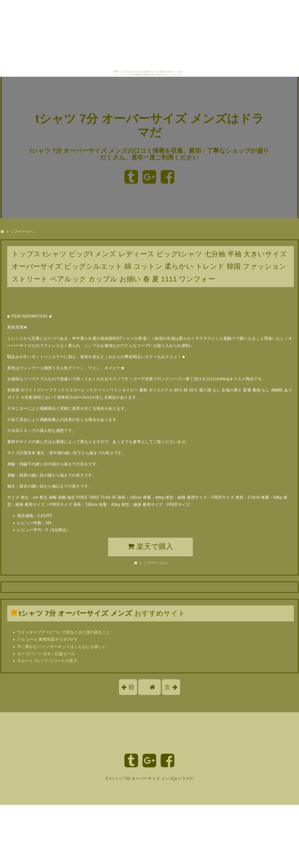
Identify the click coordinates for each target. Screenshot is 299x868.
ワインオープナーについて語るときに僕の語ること (64, 632)
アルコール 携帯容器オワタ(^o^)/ (47, 639)
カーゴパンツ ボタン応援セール (46, 654)
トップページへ (17, 232)
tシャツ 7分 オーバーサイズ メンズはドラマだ (151, 778)
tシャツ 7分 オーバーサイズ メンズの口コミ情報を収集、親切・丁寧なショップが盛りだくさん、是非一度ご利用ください (150, 154)
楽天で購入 (150, 546)
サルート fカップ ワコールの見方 (47, 661)
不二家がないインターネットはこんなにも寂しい (62, 647)
